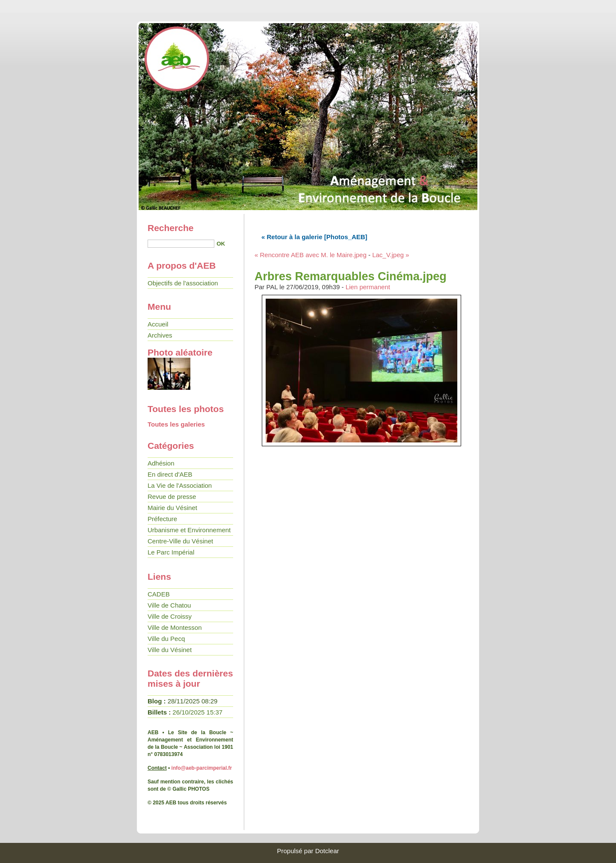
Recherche (170, 228)
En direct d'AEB (170, 474)
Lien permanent (368, 287)
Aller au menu (533, 7)
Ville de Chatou (169, 605)
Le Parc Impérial (171, 552)
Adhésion (161, 463)
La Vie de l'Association (180, 485)
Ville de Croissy (170, 616)
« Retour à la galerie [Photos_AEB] (314, 237)
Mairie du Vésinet (172, 508)
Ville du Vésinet (170, 650)
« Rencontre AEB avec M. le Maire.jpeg (311, 255)
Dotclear (327, 851)
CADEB (159, 594)
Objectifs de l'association (183, 283)
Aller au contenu (485, 7)
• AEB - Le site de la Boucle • (308, 116)
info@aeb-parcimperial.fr (202, 768)
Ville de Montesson (175, 627)
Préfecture (162, 519)
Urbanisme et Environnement (189, 530)
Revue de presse (172, 497)
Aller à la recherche (585, 7)
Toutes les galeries (176, 424)
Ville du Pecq (166, 639)
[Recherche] (181, 244)
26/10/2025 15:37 (197, 712)
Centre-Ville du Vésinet (180, 541)
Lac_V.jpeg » (391, 255)
